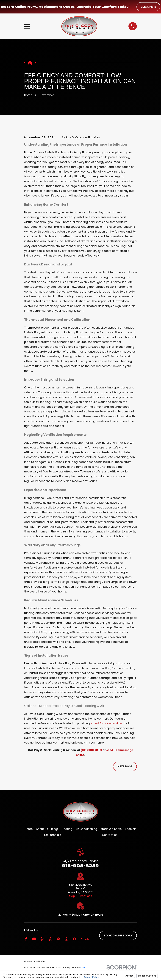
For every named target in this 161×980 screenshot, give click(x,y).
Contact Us (110, 835)
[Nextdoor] (74, 939)
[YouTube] (34, 939)
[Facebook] (26, 939)
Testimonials (52, 835)
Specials (131, 829)
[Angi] (50, 939)
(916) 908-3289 (91, 750)
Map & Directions (80, 896)
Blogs (55, 829)
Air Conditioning (86, 829)
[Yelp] (42, 939)
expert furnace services (107, 723)
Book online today (118, 935)
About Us (42, 829)
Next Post (125, 766)
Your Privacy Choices (70, 968)
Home (29, 829)
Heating (67, 829)
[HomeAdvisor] (58, 939)
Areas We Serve (111, 829)
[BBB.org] (66, 939)
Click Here (148, 7)
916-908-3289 (80, 866)
